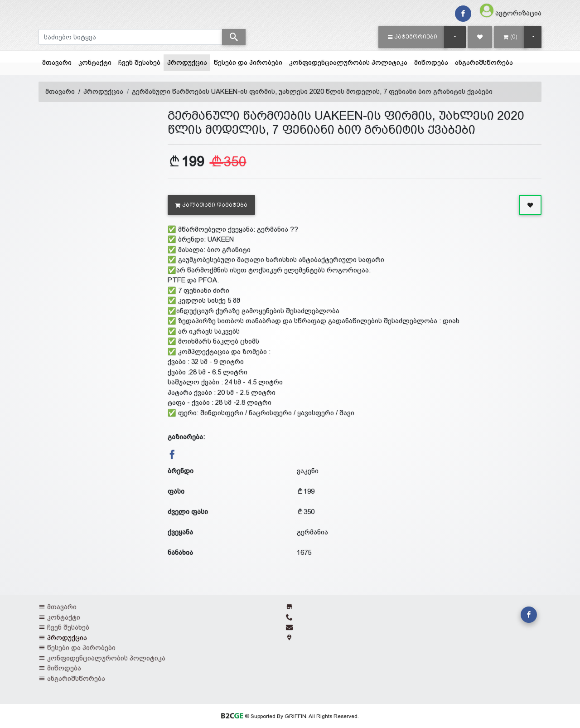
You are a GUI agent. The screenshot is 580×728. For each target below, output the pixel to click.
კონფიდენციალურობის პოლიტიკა (348, 62)
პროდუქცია (189, 62)
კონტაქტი (95, 62)
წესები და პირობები (248, 62)
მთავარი (57, 62)
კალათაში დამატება (211, 205)
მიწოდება (431, 62)
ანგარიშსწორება (484, 62)
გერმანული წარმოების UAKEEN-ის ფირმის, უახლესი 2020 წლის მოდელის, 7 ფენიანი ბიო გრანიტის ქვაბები (312, 91)
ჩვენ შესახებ (139, 62)
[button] (413, 37)
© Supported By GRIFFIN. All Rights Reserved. (290, 716)
